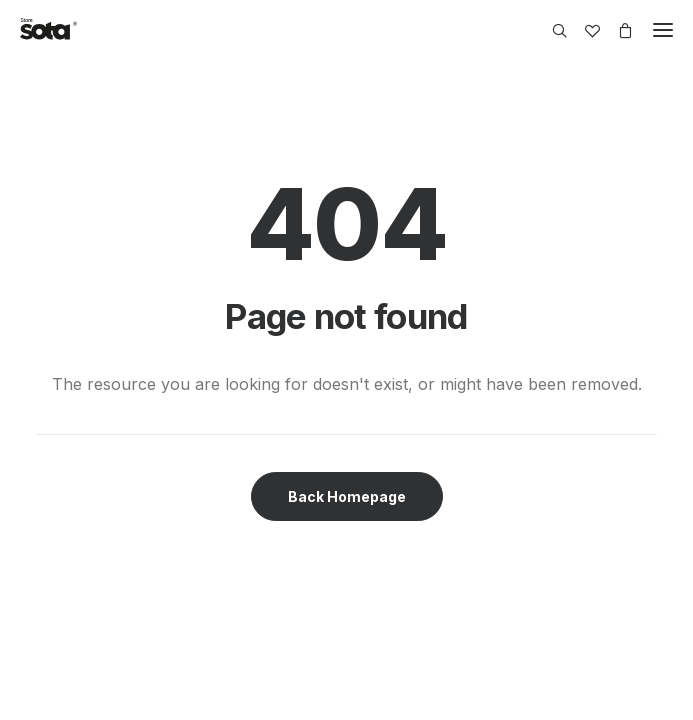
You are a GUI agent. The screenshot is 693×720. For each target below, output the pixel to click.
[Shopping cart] (616, 30)
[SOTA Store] (48, 30)
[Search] (550, 30)
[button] (663, 30)
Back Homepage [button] (347, 496)
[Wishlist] (583, 30)
